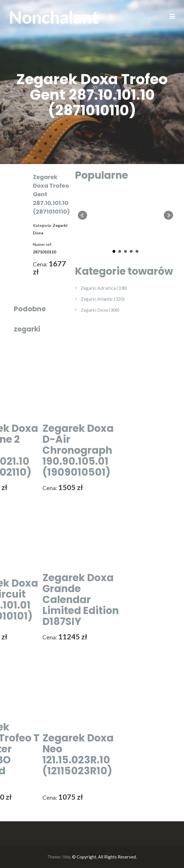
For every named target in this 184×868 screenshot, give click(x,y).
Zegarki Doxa (100, 310)
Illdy (66, 857)
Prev (82, 215)
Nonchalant (54, 17)
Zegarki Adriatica (104, 288)
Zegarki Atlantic (103, 299)
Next (168, 215)
